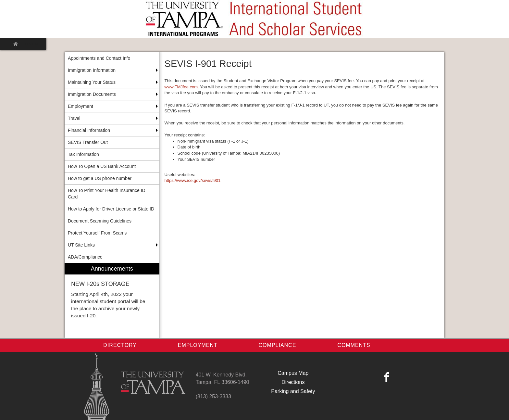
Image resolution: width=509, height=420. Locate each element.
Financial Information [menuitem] (89, 130)
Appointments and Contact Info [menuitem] (99, 58)
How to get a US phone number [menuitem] (100, 178)
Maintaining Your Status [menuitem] (92, 82)
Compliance (278, 345)
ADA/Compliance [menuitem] (85, 257)
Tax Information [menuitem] (83, 154)
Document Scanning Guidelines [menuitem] (100, 221)
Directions (293, 382)
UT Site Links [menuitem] (81, 245)
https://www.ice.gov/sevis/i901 (193, 180)
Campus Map (293, 373)
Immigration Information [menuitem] (92, 70)
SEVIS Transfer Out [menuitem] (88, 142)
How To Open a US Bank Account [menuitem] (102, 166)
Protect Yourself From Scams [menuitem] (97, 233)
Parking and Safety (293, 391)
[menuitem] (112, 301)
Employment (198, 345)
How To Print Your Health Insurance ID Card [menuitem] (107, 194)
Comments (354, 345)
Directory (120, 345)
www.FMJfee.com (181, 87)
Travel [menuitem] (74, 118)
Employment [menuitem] (81, 106)
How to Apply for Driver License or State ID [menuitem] (111, 209)
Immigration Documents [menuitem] (92, 94)
